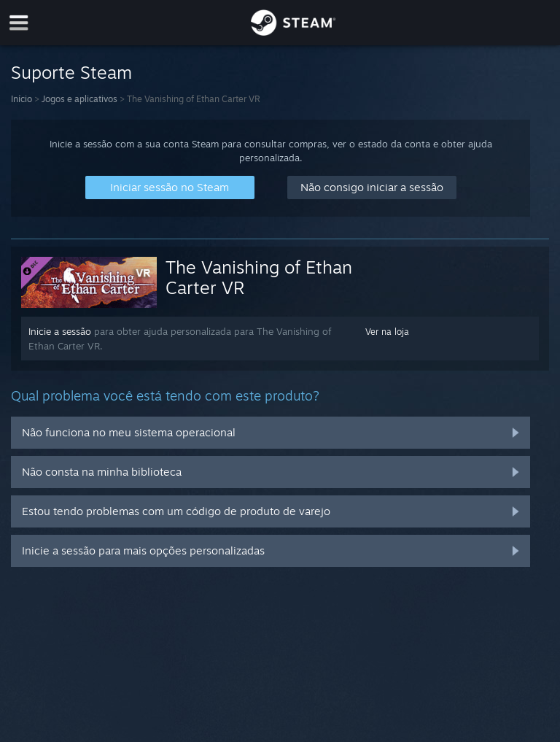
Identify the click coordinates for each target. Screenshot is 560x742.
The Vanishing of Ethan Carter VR (259, 277)
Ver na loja (387, 332)
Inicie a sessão (60, 331)
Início (22, 99)
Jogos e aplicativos (79, 99)
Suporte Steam (71, 72)
